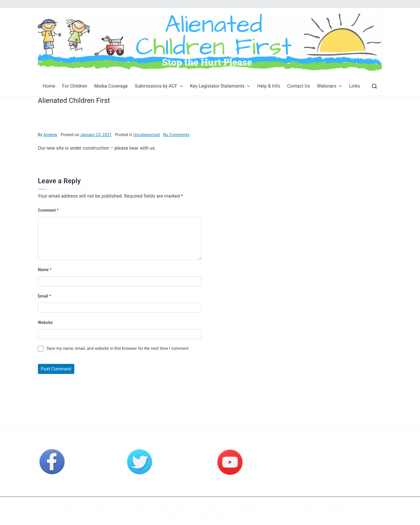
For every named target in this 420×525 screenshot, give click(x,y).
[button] (180, 86)
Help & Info (269, 86)
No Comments (176, 135)
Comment (48, 210)
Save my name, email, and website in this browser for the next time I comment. (118, 348)
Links (355, 86)
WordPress (243, 514)
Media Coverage (111, 86)
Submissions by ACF (159, 86)
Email (44, 296)
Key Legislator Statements (220, 86)
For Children (75, 86)
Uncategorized (147, 135)
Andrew (50, 135)
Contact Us (299, 86)
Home (49, 86)
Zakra (219, 514)
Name (45, 270)
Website (45, 323)
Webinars (330, 86)
